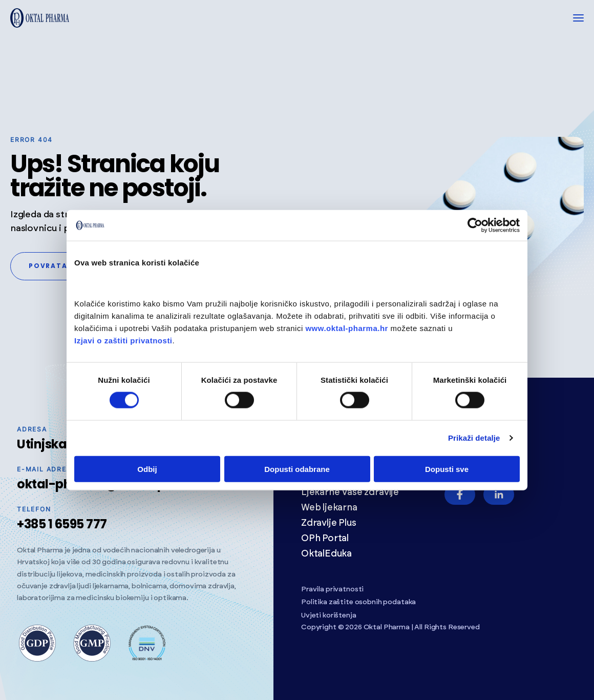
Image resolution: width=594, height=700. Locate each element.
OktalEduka (326, 554)
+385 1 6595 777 (62, 524)
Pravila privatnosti (332, 589)
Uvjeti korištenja (329, 615)
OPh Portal (325, 539)
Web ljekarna (329, 508)
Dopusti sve (447, 469)
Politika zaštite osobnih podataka (358, 602)
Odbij (147, 469)
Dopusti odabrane (297, 469)
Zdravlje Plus (329, 523)
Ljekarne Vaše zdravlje (350, 492)
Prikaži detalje (474, 438)
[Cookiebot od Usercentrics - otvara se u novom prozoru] (475, 225)
